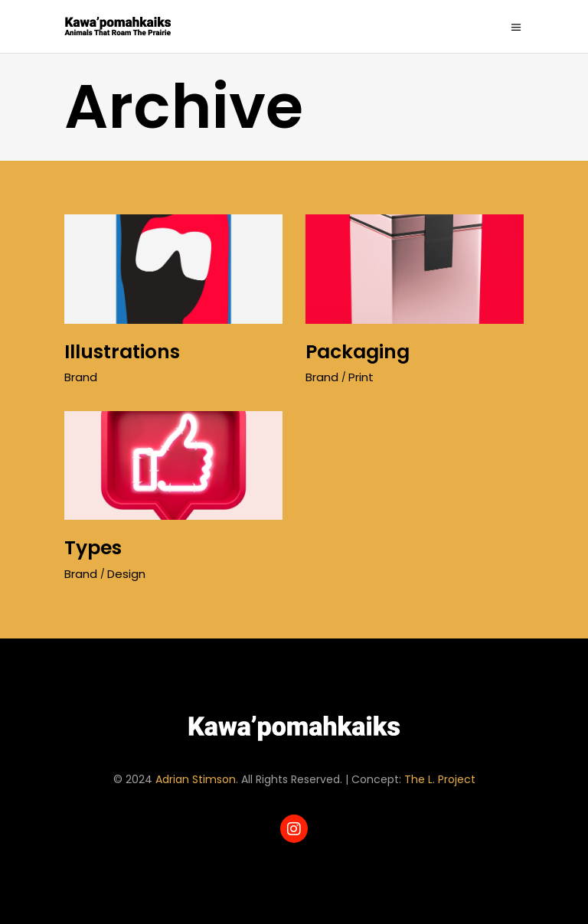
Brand (81, 377)
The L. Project (440, 779)
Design (126, 574)
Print (361, 377)
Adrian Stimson (196, 779)
